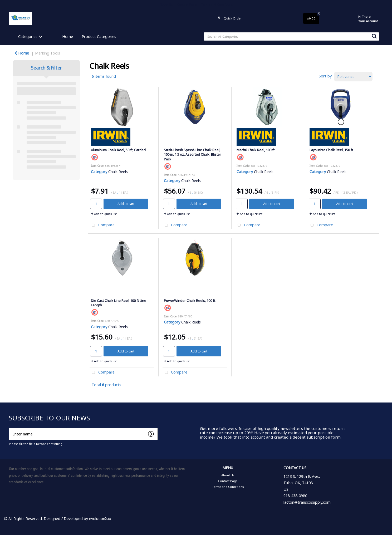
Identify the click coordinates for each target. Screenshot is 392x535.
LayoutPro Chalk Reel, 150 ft (331, 150)
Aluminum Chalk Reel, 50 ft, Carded (118, 150)
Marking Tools (48, 53)
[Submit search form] (374, 36)
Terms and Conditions (217, 4)
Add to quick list (104, 214)
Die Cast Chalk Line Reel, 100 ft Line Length (119, 303)
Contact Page (187, 4)
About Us (166, 4)
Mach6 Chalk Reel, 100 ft (256, 150)
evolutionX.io (100, 519)
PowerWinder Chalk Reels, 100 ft (190, 301)
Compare (102, 225)
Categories (28, 36)
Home (68, 36)
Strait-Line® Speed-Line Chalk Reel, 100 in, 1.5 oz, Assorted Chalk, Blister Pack (192, 154)
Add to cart (126, 204)
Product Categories (99, 36)
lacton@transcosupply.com (307, 502)
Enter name (10, 428)
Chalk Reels (118, 172)
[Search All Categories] (291, 36)
